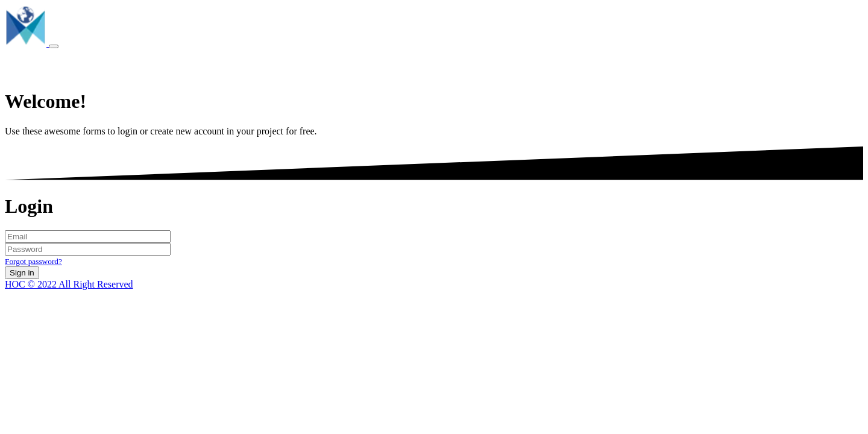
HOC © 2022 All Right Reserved (69, 284)
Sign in (22, 273)
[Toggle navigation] (54, 46)
